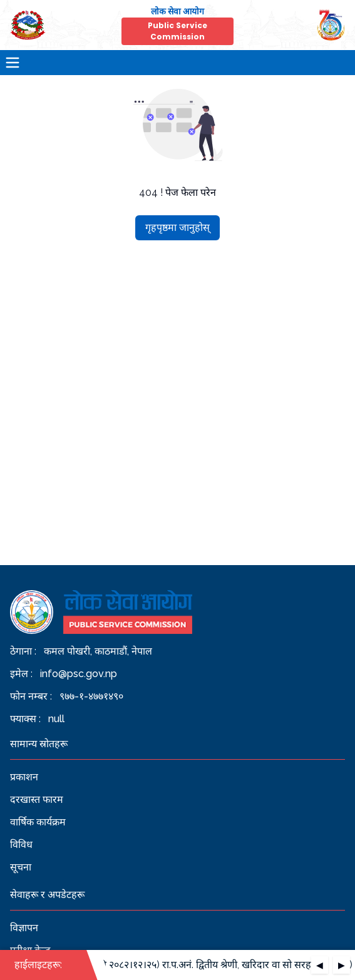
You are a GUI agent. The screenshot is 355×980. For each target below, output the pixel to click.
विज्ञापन (24, 928)
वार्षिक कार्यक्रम (38, 822)
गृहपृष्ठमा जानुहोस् (177, 227)
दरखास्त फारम (37, 799)
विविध (21, 845)
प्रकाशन (24, 777)
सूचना (21, 867)
